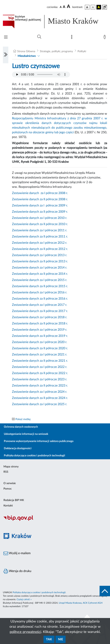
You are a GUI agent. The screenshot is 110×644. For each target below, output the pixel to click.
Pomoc (8, 489)
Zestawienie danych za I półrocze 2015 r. (40, 280)
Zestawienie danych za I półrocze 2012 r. (40, 243)
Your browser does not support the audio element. (41, 75)
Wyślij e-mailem (17, 553)
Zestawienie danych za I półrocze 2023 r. (40, 379)
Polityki (82, 51)
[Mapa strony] (72, 38)
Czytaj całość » (24, 599)
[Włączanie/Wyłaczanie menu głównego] (6, 38)
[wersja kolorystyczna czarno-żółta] (99, 7)
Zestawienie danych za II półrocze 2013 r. (40, 261)
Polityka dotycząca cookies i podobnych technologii (35, 456)
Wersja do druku (17, 571)
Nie (61, 639)
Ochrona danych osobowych (21, 427)
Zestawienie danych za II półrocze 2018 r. (40, 323)
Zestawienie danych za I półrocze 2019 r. (40, 330)
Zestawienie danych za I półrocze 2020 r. (40, 342)
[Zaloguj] (105, 38)
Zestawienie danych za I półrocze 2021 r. (40, 355)
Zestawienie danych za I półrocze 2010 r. (40, 218)
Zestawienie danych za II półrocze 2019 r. (40, 336)
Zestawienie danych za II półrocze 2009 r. (40, 212)
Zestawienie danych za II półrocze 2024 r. (40, 398)
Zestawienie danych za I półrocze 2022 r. (40, 367)
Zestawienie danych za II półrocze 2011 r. (40, 237)
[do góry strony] (105, 591)
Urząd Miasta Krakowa (70, 603)
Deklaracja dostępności (18, 448)
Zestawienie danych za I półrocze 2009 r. (40, 205)
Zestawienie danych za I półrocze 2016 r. (40, 292)
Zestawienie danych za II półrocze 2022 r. (40, 373)
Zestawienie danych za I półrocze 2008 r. (40, 193)
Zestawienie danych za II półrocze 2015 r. (40, 286)
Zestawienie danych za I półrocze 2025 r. (40, 404)
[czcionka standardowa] (61, 7)
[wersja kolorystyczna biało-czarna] (93, 7)
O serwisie (10, 483)
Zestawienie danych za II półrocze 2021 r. (40, 361)
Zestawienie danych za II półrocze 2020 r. (40, 348)
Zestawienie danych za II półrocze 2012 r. (40, 249)
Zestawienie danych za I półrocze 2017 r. (40, 305)
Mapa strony (11, 467)
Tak (49, 639)
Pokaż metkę (23, 419)
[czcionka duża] (69, 7)
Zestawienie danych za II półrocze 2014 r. (40, 274)
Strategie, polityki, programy (56, 51)
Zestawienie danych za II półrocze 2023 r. (40, 386)
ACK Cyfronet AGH (93, 603)
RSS (6, 472)
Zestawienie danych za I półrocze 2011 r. (40, 230)
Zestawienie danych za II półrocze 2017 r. (40, 311)
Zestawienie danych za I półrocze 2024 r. (40, 392)
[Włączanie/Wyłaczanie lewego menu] (6, 55)
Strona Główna (26, 51)
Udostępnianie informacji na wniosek (26, 434)
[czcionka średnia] (64, 7)
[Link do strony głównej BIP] (55, 22)
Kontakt (8, 506)
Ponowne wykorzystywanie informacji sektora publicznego (39, 441)
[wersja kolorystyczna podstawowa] (87, 7)
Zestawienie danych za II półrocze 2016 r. (40, 299)
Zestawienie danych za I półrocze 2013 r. (40, 255)
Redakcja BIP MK (14, 500)
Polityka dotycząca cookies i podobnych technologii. (39, 592)
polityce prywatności (25, 632)
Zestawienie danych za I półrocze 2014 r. (40, 268)
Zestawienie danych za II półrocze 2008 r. (40, 199)
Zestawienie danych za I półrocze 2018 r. (40, 317)
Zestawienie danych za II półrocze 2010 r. (40, 224)
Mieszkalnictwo (27, 56)
